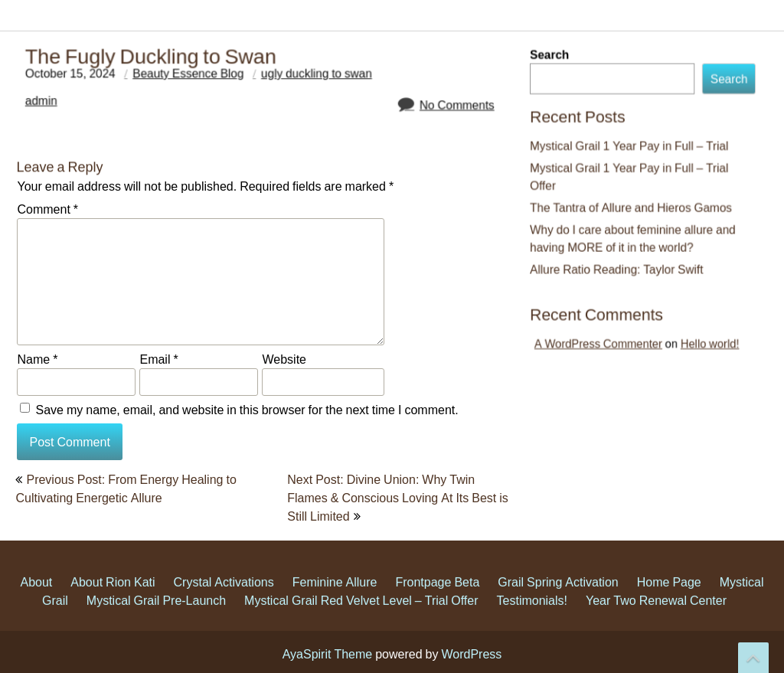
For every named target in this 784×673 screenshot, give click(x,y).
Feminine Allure (335, 597)
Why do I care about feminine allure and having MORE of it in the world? (634, 236)
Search (557, 65)
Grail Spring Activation (558, 597)
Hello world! (701, 333)
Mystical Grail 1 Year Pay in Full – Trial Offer (630, 179)
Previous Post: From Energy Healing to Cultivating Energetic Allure (126, 488)
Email (158, 359)
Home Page (669, 597)
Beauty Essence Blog (194, 82)
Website (284, 359)
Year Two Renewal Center (656, 616)
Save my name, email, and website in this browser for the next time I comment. (247, 410)
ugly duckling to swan (313, 82)
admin (57, 107)
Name (37, 359)
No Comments (444, 111)
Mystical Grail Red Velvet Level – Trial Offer (361, 616)
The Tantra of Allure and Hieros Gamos (632, 207)
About (36, 597)
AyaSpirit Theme (328, 654)
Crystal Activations (224, 597)
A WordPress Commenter (605, 333)
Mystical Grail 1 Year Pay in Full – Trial (630, 150)
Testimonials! (532, 616)
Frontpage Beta (437, 597)
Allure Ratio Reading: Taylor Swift (619, 265)
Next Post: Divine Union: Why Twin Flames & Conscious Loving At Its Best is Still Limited (398, 498)
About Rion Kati (113, 597)
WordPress (471, 654)
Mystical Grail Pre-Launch (156, 616)
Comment (47, 209)
